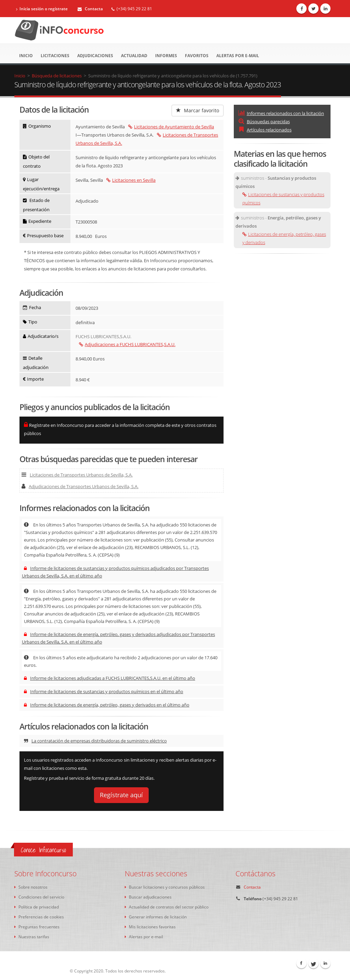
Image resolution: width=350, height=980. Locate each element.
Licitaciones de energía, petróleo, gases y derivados (284, 238)
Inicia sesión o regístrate (42, 9)
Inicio (26, 56)
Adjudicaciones (95, 56)
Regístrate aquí (121, 795)
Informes (166, 56)
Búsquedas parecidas (264, 122)
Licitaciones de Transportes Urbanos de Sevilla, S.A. (77, 475)
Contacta (90, 9)
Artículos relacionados (265, 130)
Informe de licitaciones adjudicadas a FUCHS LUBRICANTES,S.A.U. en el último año (110, 678)
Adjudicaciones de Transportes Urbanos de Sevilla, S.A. (80, 486)
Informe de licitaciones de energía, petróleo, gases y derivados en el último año (107, 705)
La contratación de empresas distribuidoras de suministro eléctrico (95, 741)
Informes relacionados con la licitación (281, 113)
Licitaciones (55, 56)
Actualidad (134, 56)
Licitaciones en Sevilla (131, 180)
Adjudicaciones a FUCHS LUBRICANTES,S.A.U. (127, 344)
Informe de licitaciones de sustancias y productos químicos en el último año (104, 691)
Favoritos (197, 56)
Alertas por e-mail (238, 56)
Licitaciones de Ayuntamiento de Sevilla (171, 127)
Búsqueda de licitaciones (57, 76)
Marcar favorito (198, 110)
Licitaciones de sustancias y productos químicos (283, 199)
